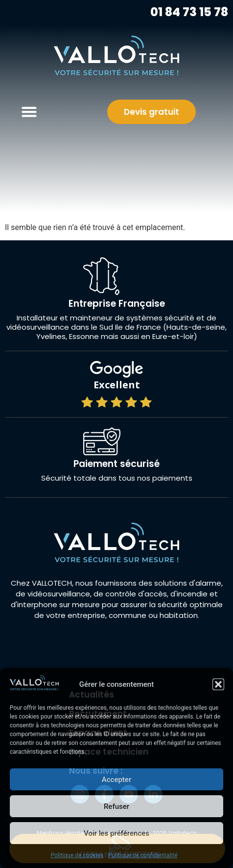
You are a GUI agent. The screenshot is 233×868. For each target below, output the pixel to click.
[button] (218, 684)
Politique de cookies (77, 855)
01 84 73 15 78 (188, 12)
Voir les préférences (116, 833)
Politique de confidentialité (143, 855)
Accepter (116, 780)
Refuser (116, 806)
